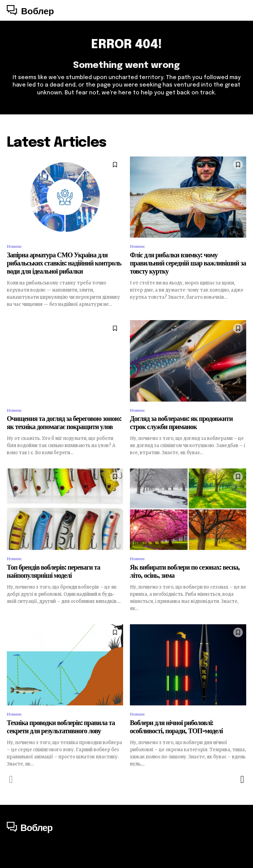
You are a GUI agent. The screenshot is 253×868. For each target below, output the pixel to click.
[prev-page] (11, 779)
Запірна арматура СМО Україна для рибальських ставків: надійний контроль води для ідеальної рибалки (64, 264)
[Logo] (30, 11)
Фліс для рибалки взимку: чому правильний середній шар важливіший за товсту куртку (188, 264)
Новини (14, 246)
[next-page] (242, 779)
